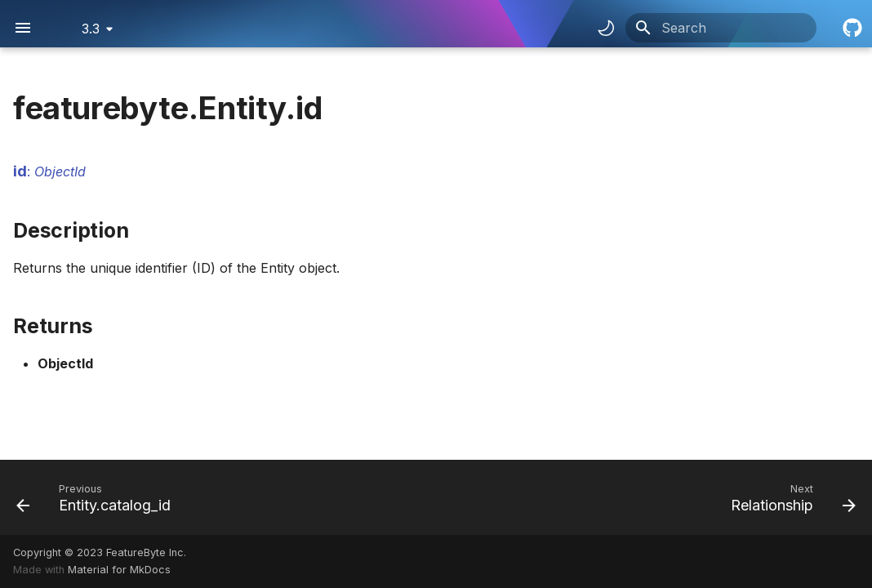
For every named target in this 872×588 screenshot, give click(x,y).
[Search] (721, 28)
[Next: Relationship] (789, 497)
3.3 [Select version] (91, 29)
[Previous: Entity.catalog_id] (98, 497)
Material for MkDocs (119, 570)
